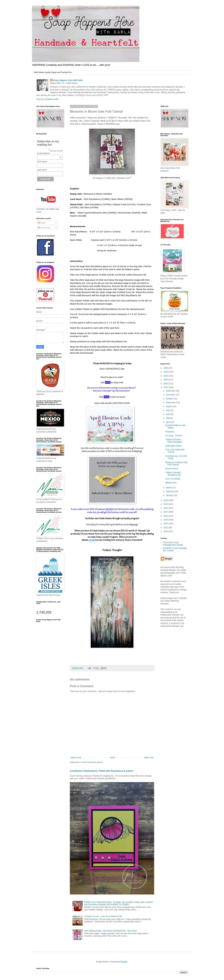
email (92, 540)
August (169, 406)
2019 (166, 504)
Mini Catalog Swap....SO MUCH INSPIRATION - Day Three (110, 931)
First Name (42, 161)
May (168, 418)
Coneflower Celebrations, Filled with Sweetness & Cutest (101, 771)
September (171, 402)
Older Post (149, 758)
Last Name (42, 170)
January (170, 495)
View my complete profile (47, 99)
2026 (166, 368)
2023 (166, 380)
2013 (166, 528)
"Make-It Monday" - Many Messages (174, 441)
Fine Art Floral (172, 469)
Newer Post (76, 758)
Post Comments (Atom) (92, 762)
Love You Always (173, 479)
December (171, 391)
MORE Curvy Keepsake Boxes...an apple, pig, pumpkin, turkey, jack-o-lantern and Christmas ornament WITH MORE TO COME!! (118, 903)
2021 (166, 387)
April (168, 422)
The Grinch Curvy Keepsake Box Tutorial (173, 544)
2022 (166, 383)
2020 (166, 500)
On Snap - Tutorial (174, 436)
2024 (166, 376)
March (169, 488)
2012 (166, 531)
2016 (166, 516)
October (170, 399)
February (170, 491)
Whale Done (171, 483)
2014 (166, 524)
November (171, 395)
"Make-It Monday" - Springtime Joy (174, 474)
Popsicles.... (171, 432)
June (168, 414)
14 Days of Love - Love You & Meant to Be (103, 916)
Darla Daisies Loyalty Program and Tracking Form (53, 72)
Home (112, 758)
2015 (166, 520)
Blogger (124, 962)
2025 (166, 372)
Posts (42, 223)
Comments (44, 228)
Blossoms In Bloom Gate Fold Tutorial (176, 464)
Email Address (49, 153)
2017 (166, 512)
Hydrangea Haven (173, 446)
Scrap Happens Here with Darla (68, 80)
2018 (166, 508)
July (168, 410)
